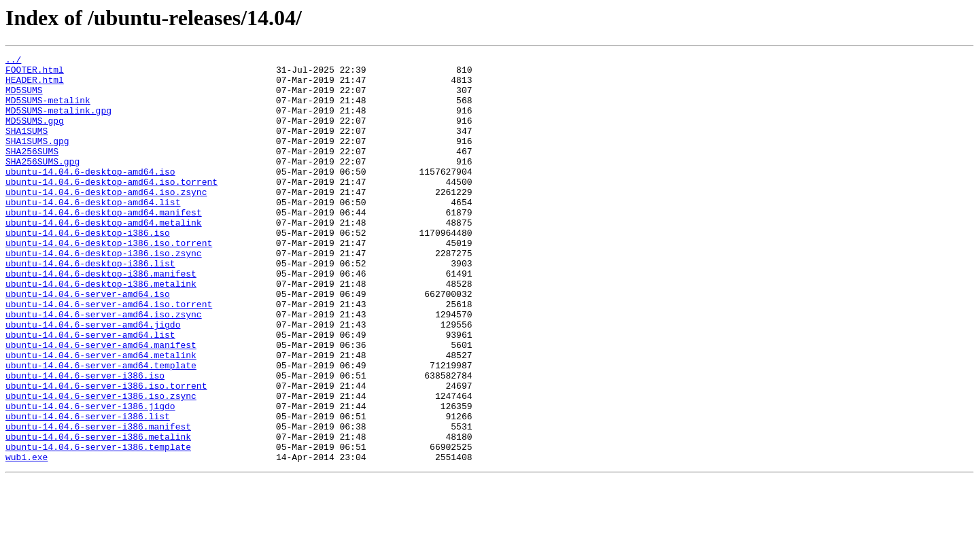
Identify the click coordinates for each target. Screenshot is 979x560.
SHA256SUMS (32, 171)
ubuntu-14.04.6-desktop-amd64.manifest (104, 245)
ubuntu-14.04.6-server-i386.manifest (98, 502)
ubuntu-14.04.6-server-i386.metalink (98, 514)
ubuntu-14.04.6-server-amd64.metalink (101, 416)
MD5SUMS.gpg (35, 135)
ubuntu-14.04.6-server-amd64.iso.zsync (104, 367)
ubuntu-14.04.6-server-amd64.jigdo (93, 379)
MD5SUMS (24, 98)
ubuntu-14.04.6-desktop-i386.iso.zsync (104, 294)
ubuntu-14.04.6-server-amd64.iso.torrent (109, 355)
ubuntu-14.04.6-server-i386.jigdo (90, 477)
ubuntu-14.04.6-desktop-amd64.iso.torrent (111, 208)
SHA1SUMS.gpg (37, 159)
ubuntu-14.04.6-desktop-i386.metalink (101, 330)
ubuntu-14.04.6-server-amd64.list (90, 391)
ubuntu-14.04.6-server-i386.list (88, 489)
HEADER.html (35, 86)
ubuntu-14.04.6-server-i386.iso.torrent (106, 453)
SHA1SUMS (27, 147)
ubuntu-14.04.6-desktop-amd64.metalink (104, 257)
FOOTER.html (35, 73)
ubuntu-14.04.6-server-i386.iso (85, 440)
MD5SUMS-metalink (48, 110)
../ (13, 61)
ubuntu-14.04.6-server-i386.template (98, 526)
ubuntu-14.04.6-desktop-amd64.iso (90, 196)
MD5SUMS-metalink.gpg (58, 122)
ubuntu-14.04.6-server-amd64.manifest (101, 404)
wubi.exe (27, 538)
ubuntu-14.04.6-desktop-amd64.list (93, 232)
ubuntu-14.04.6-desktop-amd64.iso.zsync (106, 220)
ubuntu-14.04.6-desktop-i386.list (90, 306)
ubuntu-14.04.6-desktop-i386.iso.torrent (109, 281)
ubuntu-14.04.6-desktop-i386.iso (88, 269)
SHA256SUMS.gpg (42, 183)
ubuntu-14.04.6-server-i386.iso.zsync (101, 465)
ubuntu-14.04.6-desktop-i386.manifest (101, 318)
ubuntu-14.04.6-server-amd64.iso (88, 343)
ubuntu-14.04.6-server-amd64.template (101, 428)
